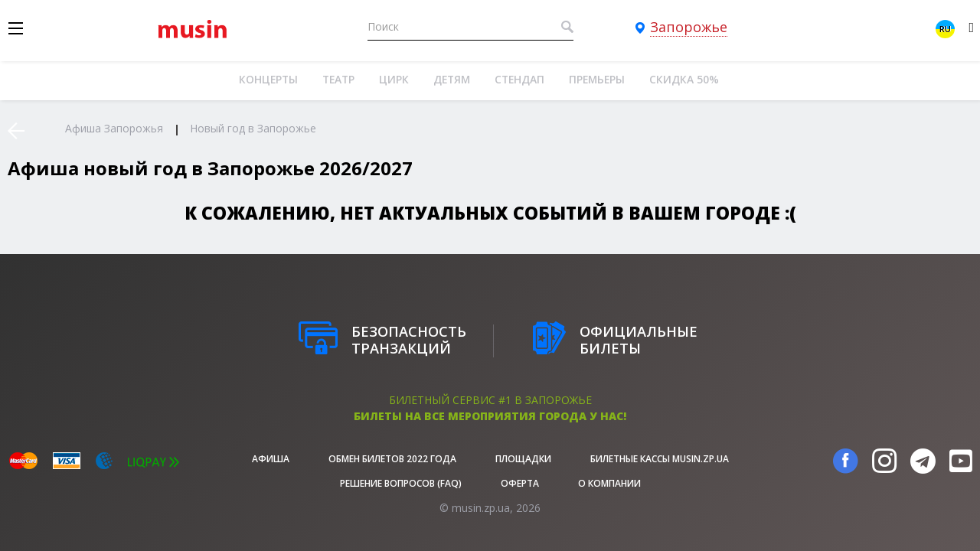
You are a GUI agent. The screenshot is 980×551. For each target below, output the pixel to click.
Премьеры (597, 79)
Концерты (268, 79)
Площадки (523, 459)
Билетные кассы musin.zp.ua (660, 459)
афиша (271, 459)
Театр (338, 79)
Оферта (520, 483)
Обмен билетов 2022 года (392, 459)
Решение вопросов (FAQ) (401, 483)
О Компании (609, 483)
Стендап (519, 79)
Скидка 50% (684, 79)
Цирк (394, 79)
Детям (452, 79)
